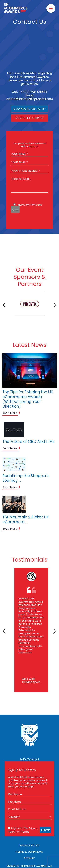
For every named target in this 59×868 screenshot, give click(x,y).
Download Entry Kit (30, 109)
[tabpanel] (29, 304)
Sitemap (29, 858)
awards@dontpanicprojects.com (30, 99)
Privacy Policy (30, 846)
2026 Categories (30, 118)
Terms (25, 832)
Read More (10, 413)
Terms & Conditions (29, 852)
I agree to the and (23, 830)
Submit (46, 830)
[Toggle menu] (51, 8)
